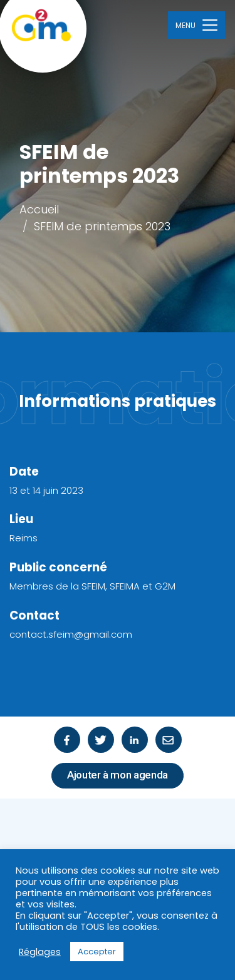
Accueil (39, 209)
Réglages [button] (40, 952)
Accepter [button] (97, 952)
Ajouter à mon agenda (118, 775)
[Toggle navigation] (196, 25)
